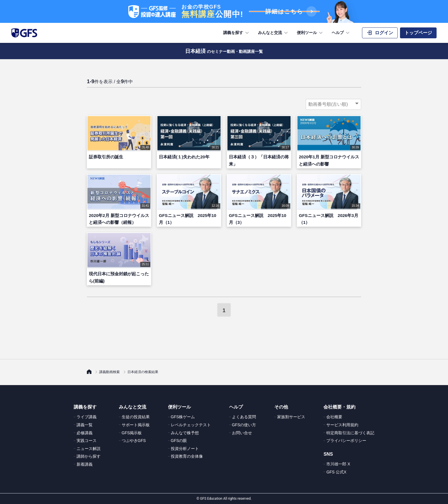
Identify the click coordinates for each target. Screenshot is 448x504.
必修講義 (85, 433)
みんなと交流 (273, 33)
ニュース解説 (89, 449)
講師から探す (89, 456)
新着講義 (85, 464)
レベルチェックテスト (191, 425)
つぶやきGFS (134, 441)
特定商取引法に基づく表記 (350, 433)
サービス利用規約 (342, 425)
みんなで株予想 (185, 433)
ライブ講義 (87, 417)
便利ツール (310, 33)
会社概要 (334, 417)
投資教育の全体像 (187, 456)
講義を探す (237, 33)
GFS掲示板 (132, 433)
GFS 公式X (336, 472)
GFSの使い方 (244, 425)
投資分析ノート (185, 449)
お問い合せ (242, 433)
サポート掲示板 (136, 425)
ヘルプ (341, 33)
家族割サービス (291, 417)
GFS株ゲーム (183, 417)
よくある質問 (244, 417)
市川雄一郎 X (338, 464)
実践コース (87, 441)
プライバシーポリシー (346, 441)
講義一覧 (85, 425)
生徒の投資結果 (136, 417)
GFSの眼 (179, 441)
